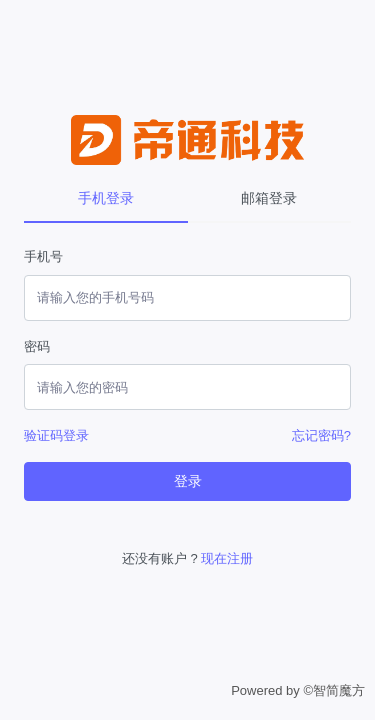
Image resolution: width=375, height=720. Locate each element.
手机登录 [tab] (106, 198)
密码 (37, 346)
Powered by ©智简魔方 (298, 690)
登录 (188, 481)
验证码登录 (56, 435)
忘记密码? (321, 435)
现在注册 (227, 558)
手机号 (43, 256)
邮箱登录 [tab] (269, 198)
